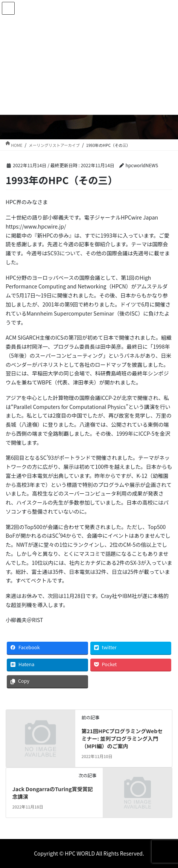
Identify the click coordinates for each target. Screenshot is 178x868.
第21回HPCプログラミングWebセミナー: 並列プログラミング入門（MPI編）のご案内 (122, 738)
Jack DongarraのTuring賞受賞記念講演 (53, 793)
